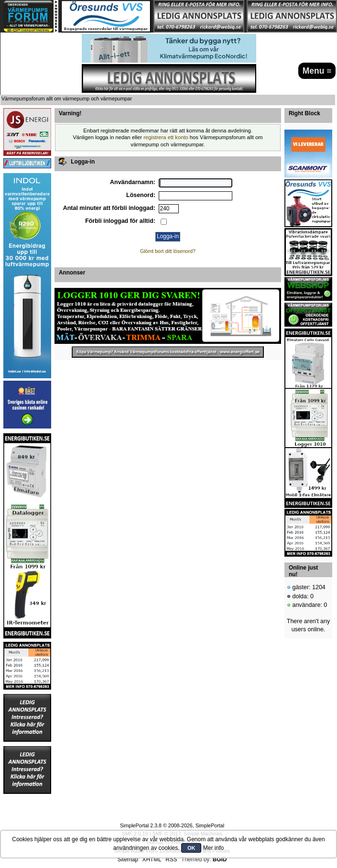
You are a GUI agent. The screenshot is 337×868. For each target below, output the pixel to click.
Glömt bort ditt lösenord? (168, 251)
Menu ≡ (317, 71)
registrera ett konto (166, 137)
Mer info (213, 848)
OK (191, 848)
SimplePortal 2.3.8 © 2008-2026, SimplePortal (172, 825)
